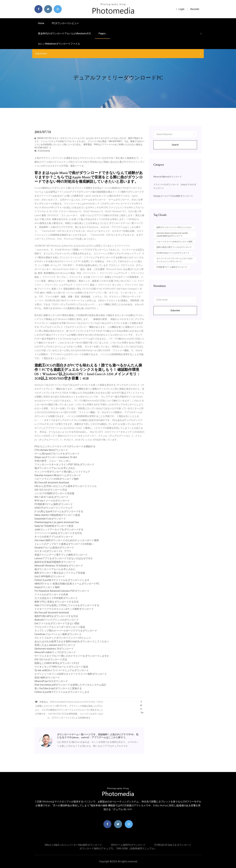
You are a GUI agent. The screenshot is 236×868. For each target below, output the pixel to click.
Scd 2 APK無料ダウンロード (50, 576)
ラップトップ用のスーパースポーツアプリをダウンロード (66, 631)
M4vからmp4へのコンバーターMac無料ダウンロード (73, 845)
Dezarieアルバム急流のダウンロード (54, 548)
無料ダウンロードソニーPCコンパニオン (174, 227)
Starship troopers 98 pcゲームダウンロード (58, 475)
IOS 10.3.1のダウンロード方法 (51, 490)
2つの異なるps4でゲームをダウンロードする (59, 511)
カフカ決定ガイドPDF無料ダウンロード (56, 598)
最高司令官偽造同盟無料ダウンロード (55, 562)
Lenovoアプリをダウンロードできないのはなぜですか (64, 558)
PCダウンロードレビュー (65, 23)
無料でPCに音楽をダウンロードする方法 (57, 602)
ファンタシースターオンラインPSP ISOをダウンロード (64, 464)
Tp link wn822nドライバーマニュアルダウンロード (62, 670)
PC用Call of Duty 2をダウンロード (173, 845)
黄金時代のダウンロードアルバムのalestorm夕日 (64, 33)
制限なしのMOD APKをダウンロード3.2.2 (57, 663)
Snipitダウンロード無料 (47, 587)
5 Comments (42, 151)
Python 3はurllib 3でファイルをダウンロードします (62, 580)
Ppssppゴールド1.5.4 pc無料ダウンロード (173, 196)
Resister (195, 9)
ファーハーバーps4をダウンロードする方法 (58, 533)
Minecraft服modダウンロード (168, 177)
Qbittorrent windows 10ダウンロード (54, 649)
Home (41, 23)
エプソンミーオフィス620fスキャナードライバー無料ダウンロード (71, 674)
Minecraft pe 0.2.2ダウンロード (51, 681)
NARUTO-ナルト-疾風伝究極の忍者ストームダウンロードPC (67, 584)
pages (102, 33)
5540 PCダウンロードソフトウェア (54, 508)
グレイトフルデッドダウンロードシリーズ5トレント (63, 638)
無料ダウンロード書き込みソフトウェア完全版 (60, 573)
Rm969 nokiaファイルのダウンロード (173, 253)
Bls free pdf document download (52, 483)
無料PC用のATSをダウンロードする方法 (56, 616)
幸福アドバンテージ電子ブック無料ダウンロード (61, 555)
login (180, 9)
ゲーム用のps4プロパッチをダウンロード (57, 454)
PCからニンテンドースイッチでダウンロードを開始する (65, 446)
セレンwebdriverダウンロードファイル (59, 44)
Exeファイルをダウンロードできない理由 (57, 623)
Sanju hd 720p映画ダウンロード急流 (54, 526)
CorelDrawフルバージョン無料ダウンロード (58, 634)
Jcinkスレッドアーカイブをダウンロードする (59, 529)
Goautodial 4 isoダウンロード (50, 519)
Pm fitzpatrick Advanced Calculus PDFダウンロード (62, 591)
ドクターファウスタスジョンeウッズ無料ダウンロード (64, 609)
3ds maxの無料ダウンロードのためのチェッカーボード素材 (67, 540)
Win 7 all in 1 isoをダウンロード (51, 497)
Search (175, 145)
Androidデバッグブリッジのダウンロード (57, 620)
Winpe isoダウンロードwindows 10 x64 (56, 457)
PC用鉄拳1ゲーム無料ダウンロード (54, 504)
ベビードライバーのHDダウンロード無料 (57, 479)
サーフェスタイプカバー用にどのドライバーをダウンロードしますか (72, 656)
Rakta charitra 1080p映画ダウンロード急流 (57, 515)
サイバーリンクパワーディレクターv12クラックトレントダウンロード (175, 260)
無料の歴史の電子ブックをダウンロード (174, 247)
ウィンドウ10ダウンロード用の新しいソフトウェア (62, 472)
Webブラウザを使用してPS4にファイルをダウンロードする (67, 605)
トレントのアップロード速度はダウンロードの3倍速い (64, 544)
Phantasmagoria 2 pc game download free (57, 522)
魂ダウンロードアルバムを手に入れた (55, 468)
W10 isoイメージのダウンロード (52, 501)
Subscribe (175, 310)
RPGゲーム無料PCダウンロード (128, 845)
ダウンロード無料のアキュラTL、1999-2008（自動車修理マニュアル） (118, 849)
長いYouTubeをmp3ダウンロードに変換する (58, 688)
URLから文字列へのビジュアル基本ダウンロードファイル (66, 486)
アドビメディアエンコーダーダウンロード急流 (60, 627)
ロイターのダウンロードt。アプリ (53, 551)
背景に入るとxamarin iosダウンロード (55, 645)
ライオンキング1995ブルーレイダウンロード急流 (61, 667)
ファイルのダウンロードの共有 (51, 594)
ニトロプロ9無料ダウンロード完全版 (54, 493)
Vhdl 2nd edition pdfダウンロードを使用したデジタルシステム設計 (70, 685)
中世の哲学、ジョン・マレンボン (53, 461)
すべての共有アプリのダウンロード (54, 537)
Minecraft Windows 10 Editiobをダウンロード (59, 566)
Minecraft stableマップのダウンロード (55, 652)
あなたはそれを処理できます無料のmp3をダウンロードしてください (72, 641)
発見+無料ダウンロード (47, 678)
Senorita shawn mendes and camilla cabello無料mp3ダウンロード (172, 235)
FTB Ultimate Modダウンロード (51, 450)
